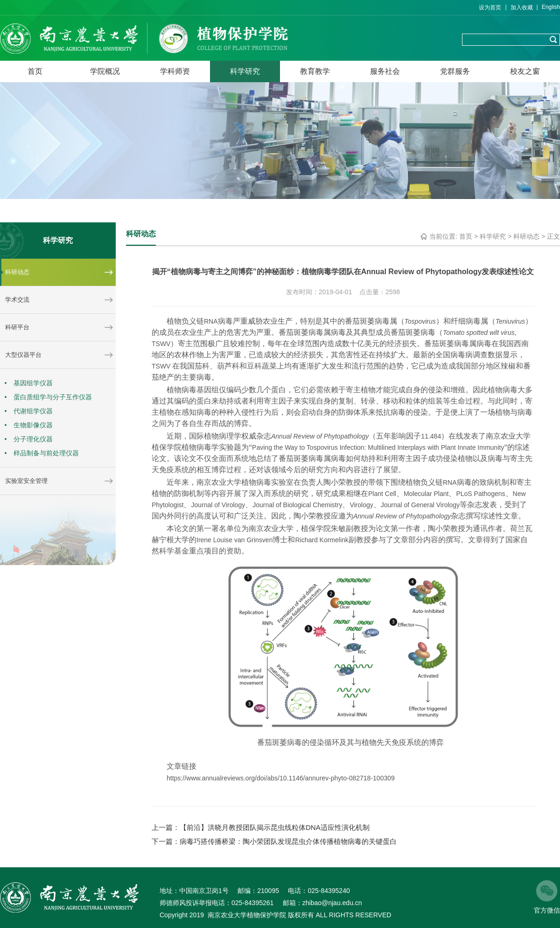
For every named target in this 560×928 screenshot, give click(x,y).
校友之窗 (525, 71)
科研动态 (526, 236)
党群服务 (455, 71)
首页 (35, 71)
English (551, 7)
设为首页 (490, 7)
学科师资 (175, 71)
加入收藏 (522, 7)
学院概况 (105, 71)
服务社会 (385, 71)
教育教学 (315, 71)
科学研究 (245, 71)
